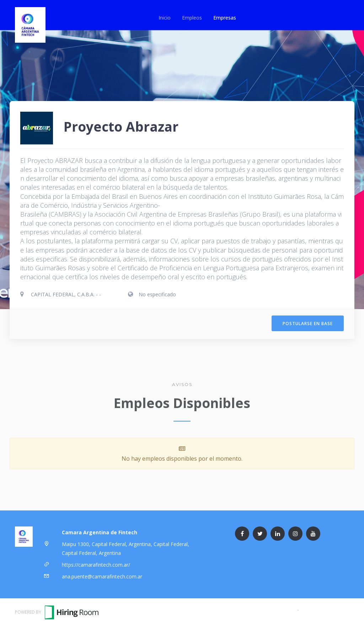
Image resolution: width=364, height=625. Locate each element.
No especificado (157, 294)
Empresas (225, 18)
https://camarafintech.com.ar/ (96, 563)
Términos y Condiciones (268, 608)
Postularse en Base (308, 323)
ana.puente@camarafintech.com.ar (102, 575)
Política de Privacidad (325, 608)
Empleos (192, 18)
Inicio (165, 18)
